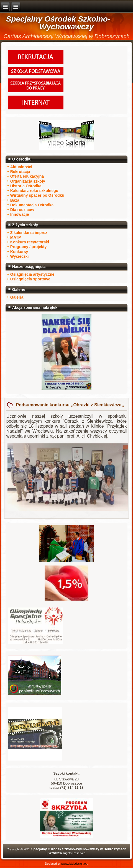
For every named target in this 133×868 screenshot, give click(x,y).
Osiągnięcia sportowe (30, 279)
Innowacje (20, 214)
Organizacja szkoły (28, 181)
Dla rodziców (22, 210)
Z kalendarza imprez (29, 233)
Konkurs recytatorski (30, 242)
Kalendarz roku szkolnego (34, 191)
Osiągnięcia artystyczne (32, 274)
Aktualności (21, 167)
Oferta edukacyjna (27, 176)
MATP (16, 237)
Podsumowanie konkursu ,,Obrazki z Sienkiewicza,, (69, 405)
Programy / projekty (29, 247)
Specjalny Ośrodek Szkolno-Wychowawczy (58, 23)
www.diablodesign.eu (74, 864)
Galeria (17, 297)
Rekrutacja (20, 172)
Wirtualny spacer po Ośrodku (37, 195)
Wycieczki (20, 256)
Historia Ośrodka (26, 186)
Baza (15, 200)
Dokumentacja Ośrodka (32, 205)
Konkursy (19, 252)
